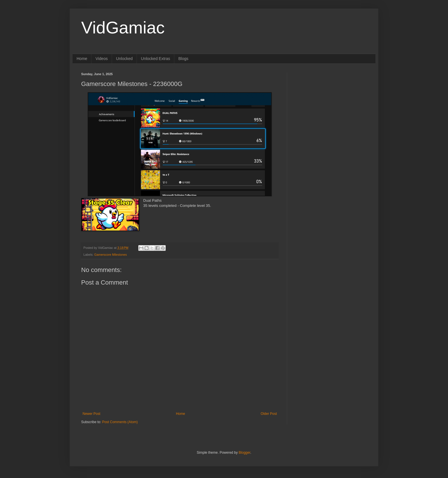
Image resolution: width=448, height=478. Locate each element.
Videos (102, 59)
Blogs (183, 59)
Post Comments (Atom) (120, 422)
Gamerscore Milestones (111, 255)
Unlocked (124, 59)
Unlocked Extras (155, 59)
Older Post (269, 414)
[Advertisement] (331, 108)
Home (82, 59)
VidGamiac (123, 28)
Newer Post (91, 414)
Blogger (244, 453)
